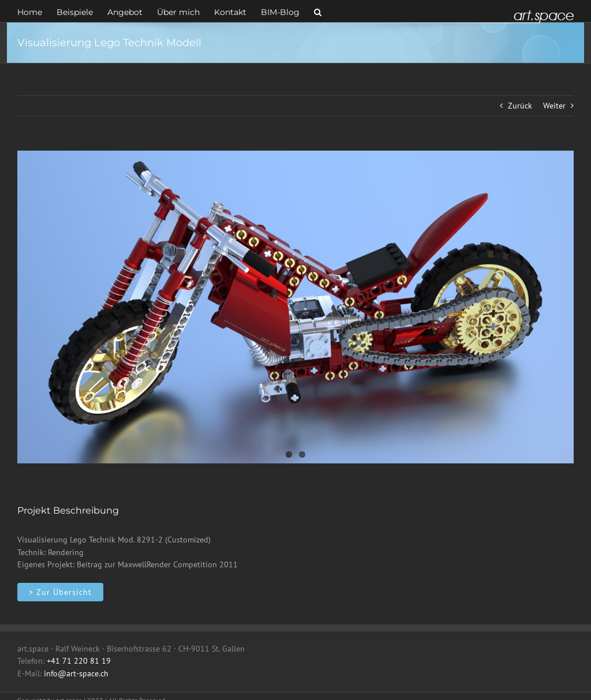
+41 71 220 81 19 (79, 661)
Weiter (554, 106)
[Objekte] (60, 592)
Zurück (520, 106)
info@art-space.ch (76, 673)
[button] (318, 11)
